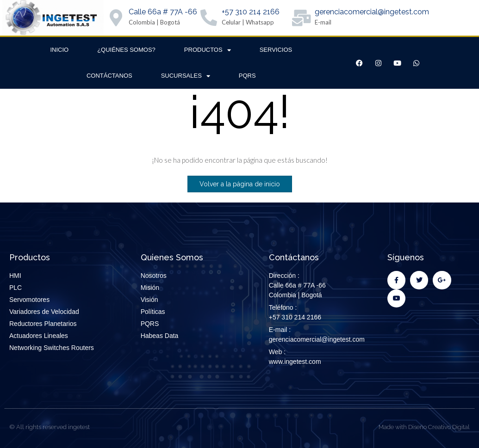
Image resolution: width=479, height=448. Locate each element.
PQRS (247, 76)
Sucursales (186, 76)
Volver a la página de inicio (240, 184)
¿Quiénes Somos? (126, 50)
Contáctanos (109, 76)
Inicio (59, 50)
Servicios (276, 50)
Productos (208, 50)
